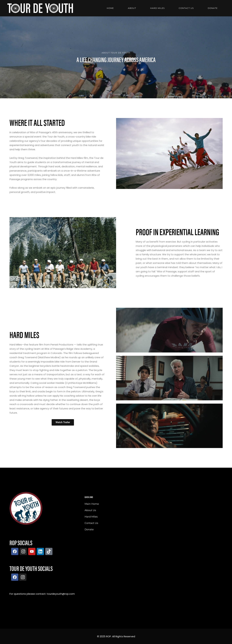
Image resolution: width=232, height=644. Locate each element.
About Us (90, 510)
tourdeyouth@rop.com (61, 594)
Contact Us (91, 523)
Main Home (92, 504)
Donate (89, 529)
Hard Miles (91, 517)
